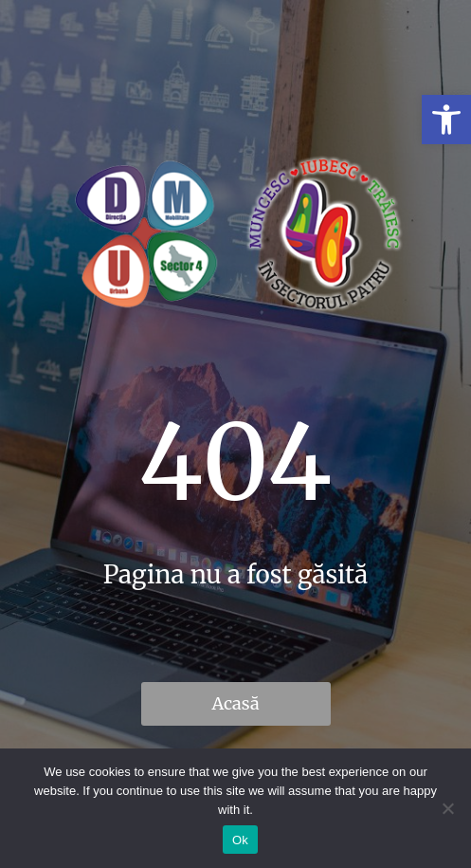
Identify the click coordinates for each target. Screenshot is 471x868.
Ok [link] (240, 840)
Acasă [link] (235, 703)
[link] (446, 120)
